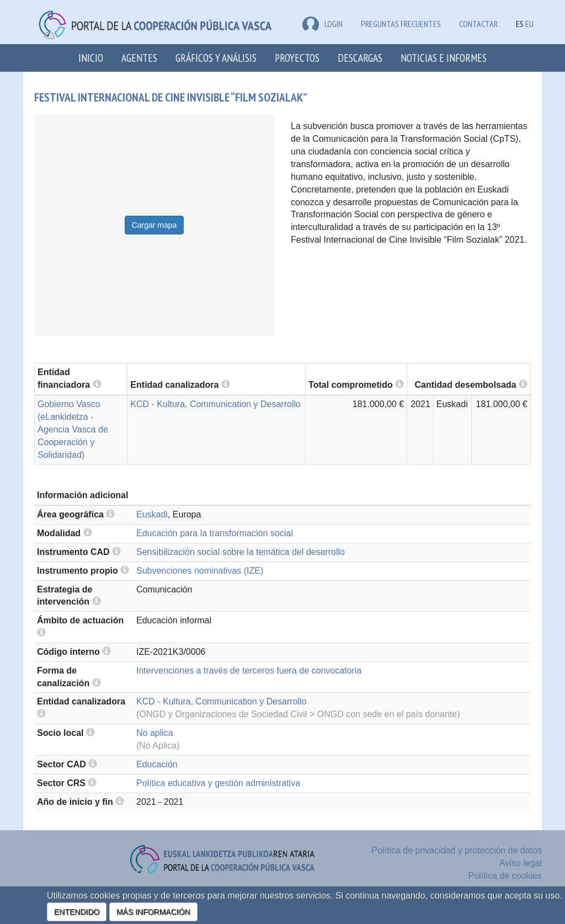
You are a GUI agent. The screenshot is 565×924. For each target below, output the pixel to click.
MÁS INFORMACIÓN (153, 912)
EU (529, 24)
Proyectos (297, 58)
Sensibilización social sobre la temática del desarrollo (241, 552)
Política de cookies (505, 876)
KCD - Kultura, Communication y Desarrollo (215, 404)
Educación (157, 764)
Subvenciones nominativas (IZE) (200, 571)
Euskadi (152, 514)
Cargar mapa (154, 225)
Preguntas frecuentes (401, 24)
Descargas (360, 58)
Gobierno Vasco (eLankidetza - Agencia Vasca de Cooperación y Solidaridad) (73, 429)
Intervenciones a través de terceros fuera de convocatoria (249, 671)
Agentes (139, 58)
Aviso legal (521, 863)
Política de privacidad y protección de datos (457, 850)
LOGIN (323, 24)
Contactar (478, 24)
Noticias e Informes (444, 58)
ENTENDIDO (77, 912)
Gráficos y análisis (216, 58)
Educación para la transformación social (215, 533)
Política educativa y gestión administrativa (218, 783)
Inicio (91, 58)
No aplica (155, 733)
